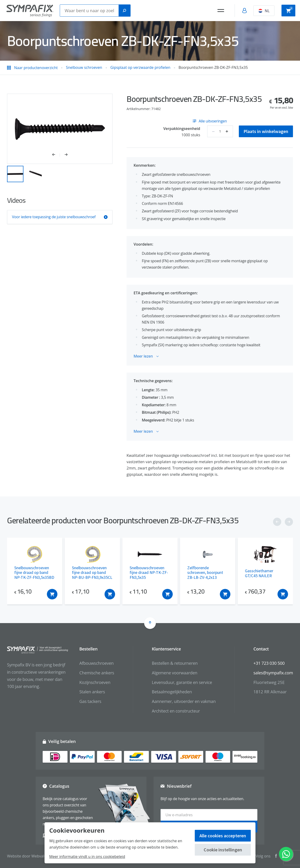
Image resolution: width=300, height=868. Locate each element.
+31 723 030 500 (269, 663)
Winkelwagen (290, 10)
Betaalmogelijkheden (172, 692)
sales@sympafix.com (273, 673)
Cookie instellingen (223, 850)
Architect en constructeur (176, 711)
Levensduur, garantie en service (182, 682)
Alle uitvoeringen (210, 121)
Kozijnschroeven (95, 682)
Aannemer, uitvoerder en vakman (184, 701)
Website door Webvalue (28, 856)
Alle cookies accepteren (223, 836)
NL (264, 11)
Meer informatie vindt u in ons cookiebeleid (87, 857)
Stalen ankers (92, 692)
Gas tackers (90, 701)
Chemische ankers (97, 673)
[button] (56, 155)
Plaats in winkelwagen (266, 131)
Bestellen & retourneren (175, 663)
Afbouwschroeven (96, 663)
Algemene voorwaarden (175, 673)
